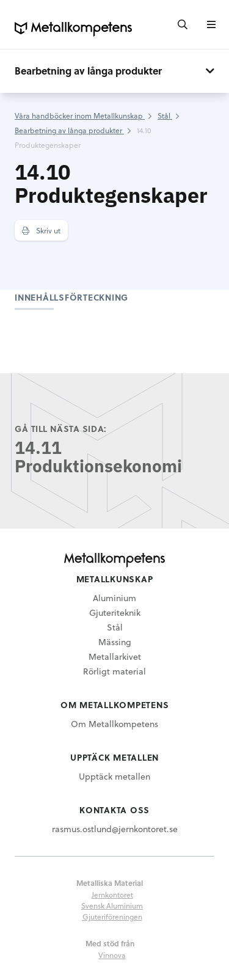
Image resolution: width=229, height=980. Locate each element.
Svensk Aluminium (112, 905)
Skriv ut (41, 230)
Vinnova (112, 955)
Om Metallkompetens (114, 724)
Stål (115, 627)
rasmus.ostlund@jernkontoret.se (115, 829)
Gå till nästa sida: (61, 429)
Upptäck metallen (114, 776)
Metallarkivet (115, 656)
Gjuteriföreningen (112, 916)
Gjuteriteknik (115, 612)
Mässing (115, 642)
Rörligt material (114, 671)
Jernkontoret (112, 894)
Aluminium (114, 598)
